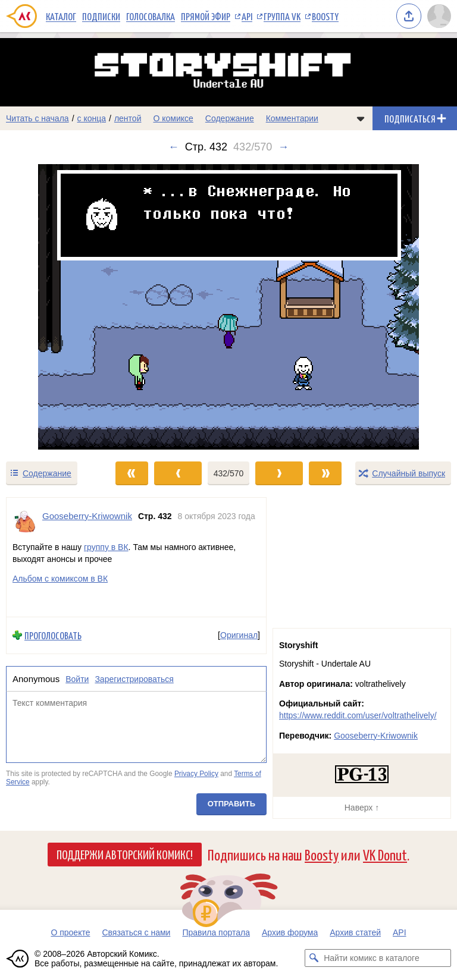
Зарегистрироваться (134, 679)
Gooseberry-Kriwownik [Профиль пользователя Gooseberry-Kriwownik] (87, 516)
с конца (92, 118)
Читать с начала (37, 118)
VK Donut (385, 854)
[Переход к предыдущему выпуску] (57, 307)
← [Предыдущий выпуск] (174, 147)
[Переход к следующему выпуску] (228, 307)
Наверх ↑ (362, 808)
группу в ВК (106, 547)
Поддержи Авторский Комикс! (125, 854)
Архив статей (355, 932)
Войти (77, 679)
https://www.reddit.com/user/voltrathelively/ (358, 715)
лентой (128, 118)
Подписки (101, 16)
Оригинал (239, 635)
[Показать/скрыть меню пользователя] (439, 16)
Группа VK (282, 16)
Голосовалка (151, 16)
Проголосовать (53, 635)
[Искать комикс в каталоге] (314, 958)
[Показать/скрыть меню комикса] (361, 118)
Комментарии (292, 118)
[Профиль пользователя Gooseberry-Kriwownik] (24, 522)
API (247, 16)
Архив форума (290, 932)
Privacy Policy (196, 774)
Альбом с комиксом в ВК (60, 579)
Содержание (230, 118)
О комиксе (173, 118)
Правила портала (216, 932)
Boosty (325, 16)
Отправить (231, 804)
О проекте (70, 932)
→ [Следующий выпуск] (283, 147)
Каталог (61, 16)
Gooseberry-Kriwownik (376, 736)
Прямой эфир (206, 16)
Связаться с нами (136, 932)
